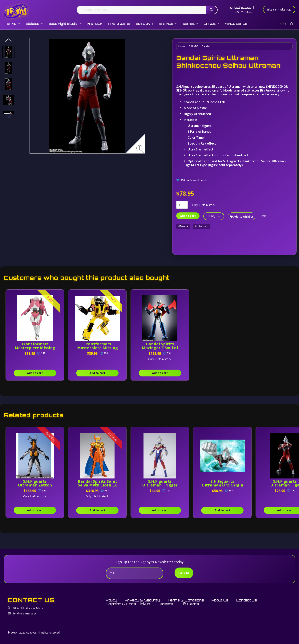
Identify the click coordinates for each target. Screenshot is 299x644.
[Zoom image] (141, 149)
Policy (111, 600)
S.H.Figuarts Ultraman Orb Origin (222, 483)
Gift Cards (190, 604)
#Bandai (183, 226)
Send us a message (25, 613)
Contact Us (246, 600)
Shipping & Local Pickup (128, 604)
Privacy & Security (142, 600)
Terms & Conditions (186, 600)
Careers (165, 604)
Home (182, 46)
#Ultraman (202, 226)
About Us (220, 600)
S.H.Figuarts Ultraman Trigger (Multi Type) (160, 485)
